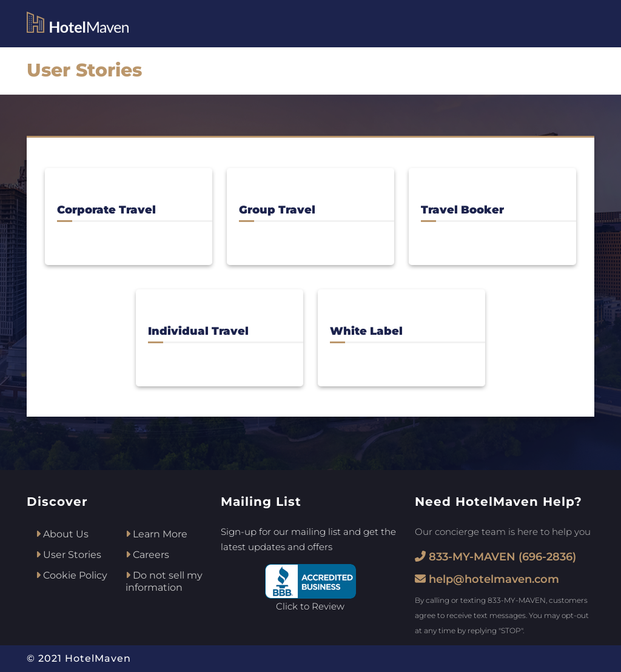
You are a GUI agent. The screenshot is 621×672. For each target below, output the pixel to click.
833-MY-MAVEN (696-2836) (495, 557)
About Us (62, 534)
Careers (147, 555)
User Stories (69, 555)
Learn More (156, 534)
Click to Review (310, 606)
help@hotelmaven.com (487, 579)
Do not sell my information (164, 581)
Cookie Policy (72, 575)
